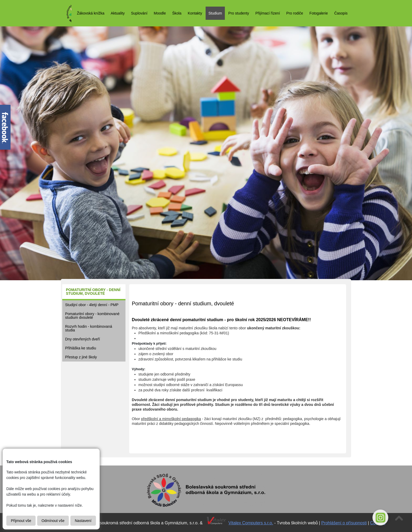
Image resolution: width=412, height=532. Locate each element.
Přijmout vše (21, 521)
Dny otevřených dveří (83, 339)
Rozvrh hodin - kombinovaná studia (89, 328)
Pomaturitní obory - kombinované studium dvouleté (92, 316)
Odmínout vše (53, 521)
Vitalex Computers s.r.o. (251, 523)
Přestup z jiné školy (81, 357)
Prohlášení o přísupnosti (344, 523)
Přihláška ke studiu (81, 348)
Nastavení (83, 521)
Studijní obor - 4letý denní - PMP (92, 305)
